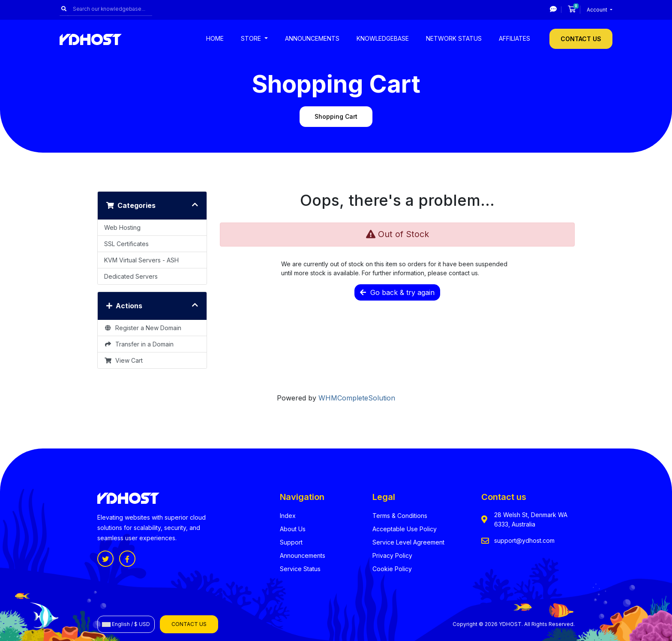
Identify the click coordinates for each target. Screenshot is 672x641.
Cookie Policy (392, 569)
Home (215, 38)
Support (291, 542)
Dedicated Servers (131, 276)
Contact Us (581, 39)
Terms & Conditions (400, 516)
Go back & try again (397, 292)
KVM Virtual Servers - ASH (141, 260)
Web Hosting (122, 227)
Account (598, 10)
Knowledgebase (383, 38)
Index (288, 516)
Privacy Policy (392, 555)
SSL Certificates (126, 244)
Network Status (454, 38)
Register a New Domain (143, 328)
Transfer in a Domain (139, 344)
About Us (293, 529)
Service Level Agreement (408, 542)
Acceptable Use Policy (405, 529)
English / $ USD (126, 624)
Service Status (300, 569)
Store (252, 38)
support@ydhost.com (524, 540)
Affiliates (514, 38)
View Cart (123, 360)
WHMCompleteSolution (357, 398)
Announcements (312, 38)
